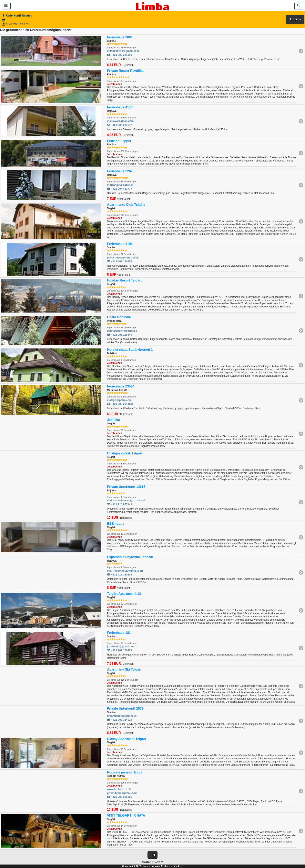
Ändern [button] (295, 19)
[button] (152, 855)
